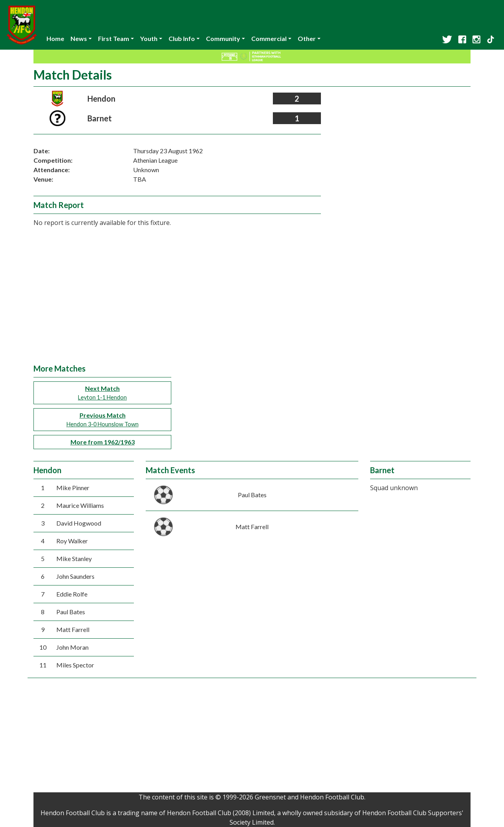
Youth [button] (149, 38)
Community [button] (223, 38)
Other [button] (307, 38)
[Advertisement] (252, 305)
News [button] (79, 38)
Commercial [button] (269, 38)
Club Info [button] (182, 38)
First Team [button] (114, 38)
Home (55, 38)
